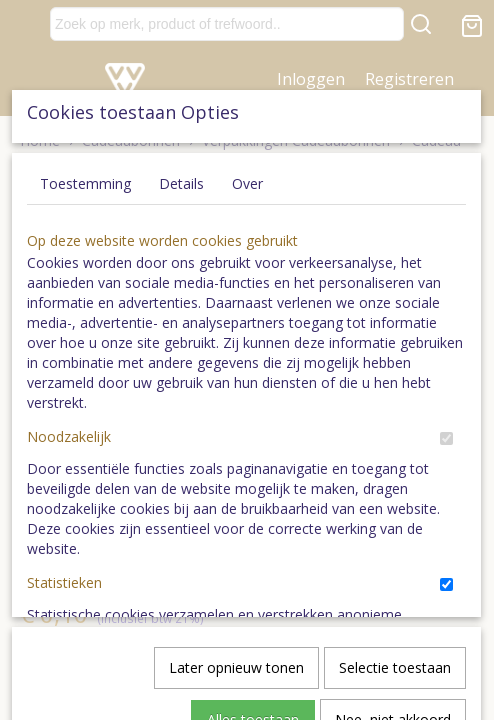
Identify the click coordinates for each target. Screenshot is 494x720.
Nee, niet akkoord (393, 485)
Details (181, 168)
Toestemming (85, 168)
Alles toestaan (253, 485)
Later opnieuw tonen (236, 433)
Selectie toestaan (395, 433)
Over (247, 168)
